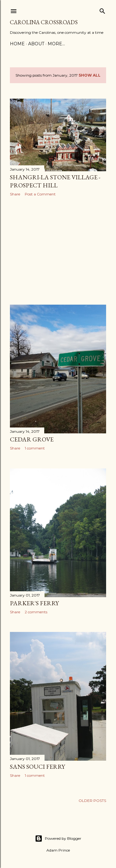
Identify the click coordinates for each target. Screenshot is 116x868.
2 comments (36, 612)
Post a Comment (40, 194)
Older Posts (92, 801)
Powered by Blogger (58, 839)
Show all (90, 75)
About (36, 44)
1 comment (35, 448)
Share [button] (15, 194)
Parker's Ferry (34, 603)
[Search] (102, 10)
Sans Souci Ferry (37, 767)
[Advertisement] (58, 251)
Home (17, 44)
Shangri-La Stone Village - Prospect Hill (55, 181)
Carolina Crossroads (44, 22)
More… (56, 44)
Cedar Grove (32, 439)
